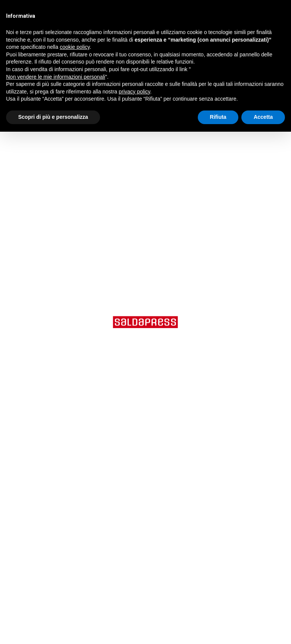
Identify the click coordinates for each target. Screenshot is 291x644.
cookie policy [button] (75, 47)
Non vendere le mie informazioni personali (56, 77)
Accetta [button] (263, 117)
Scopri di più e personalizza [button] (53, 117)
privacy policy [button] (134, 92)
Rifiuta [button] (218, 117)
